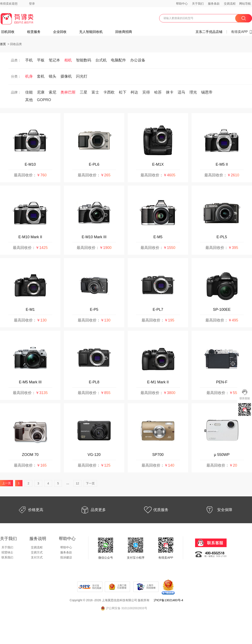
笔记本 (54, 60)
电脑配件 (118, 60)
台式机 (101, 60)
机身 (29, 76)
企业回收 (60, 32)
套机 (41, 76)
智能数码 (84, 60)
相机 (68, 60)
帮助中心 (182, 4)
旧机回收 (8, 32)
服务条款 (214, 4)
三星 (84, 92)
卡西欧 (109, 92)
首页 (3, 44)
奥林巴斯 (68, 92)
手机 (29, 60)
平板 (41, 60)
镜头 (52, 76)
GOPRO (44, 100)
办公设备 (138, 60)
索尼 (52, 92)
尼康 (41, 92)
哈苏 (158, 92)
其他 (29, 100)
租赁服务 (34, 32)
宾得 (146, 92)
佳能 (29, 92)
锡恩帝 (207, 92)
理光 (193, 92)
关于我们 (198, 4)
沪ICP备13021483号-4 (168, 600)
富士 (95, 92)
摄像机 (66, 76)
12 (77, 483)
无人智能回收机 (91, 32)
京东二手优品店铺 (209, 32)
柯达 (134, 92)
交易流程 (230, 4)
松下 (123, 92)
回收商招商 (124, 32)
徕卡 (170, 92)
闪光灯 (82, 76)
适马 (181, 92)
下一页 (90, 483)
